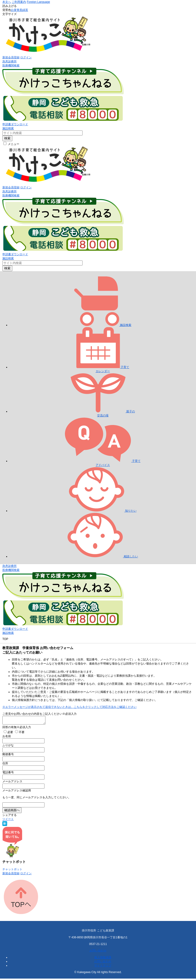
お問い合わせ (98, 952)
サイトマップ (103, 967)
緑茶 (25, 10)
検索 (7, 138)
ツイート (8, 820)
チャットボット (12, 871)
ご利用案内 (19, 2)
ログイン (26, 57)
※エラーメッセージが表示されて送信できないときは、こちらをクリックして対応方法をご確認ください (69, 707)
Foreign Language (38, 2)
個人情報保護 (103, 959)
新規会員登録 (11, 57)
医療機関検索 (11, 65)
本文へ (7, 2)
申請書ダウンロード (15, 124)
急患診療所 (10, 61)
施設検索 (8, 128)
